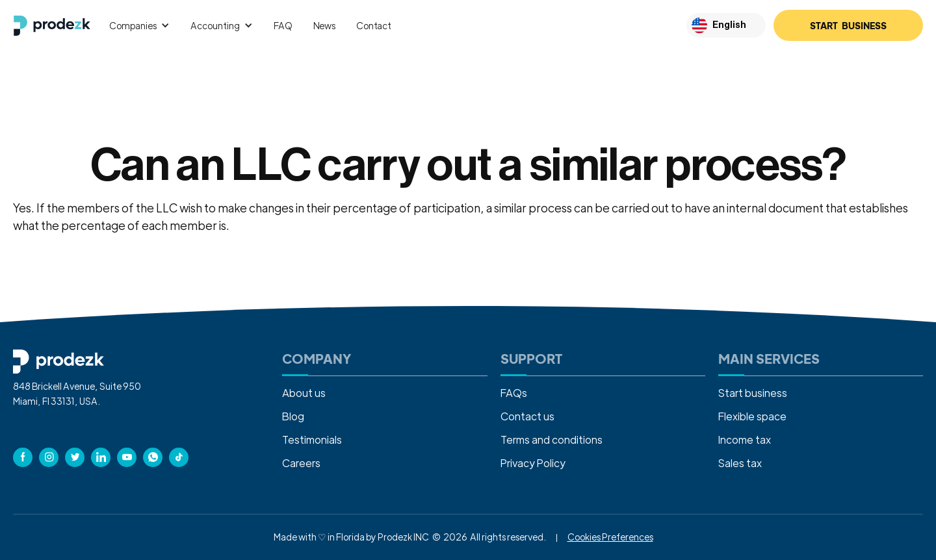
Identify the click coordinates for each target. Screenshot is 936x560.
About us (304, 393)
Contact (374, 25)
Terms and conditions (552, 439)
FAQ (283, 25)
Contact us (527, 416)
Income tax (745, 439)
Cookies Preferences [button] (610, 537)
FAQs (514, 393)
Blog (293, 416)
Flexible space (752, 416)
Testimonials (312, 439)
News (324, 25)
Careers (301, 463)
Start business (753, 393)
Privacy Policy (533, 463)
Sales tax (740, 463)
